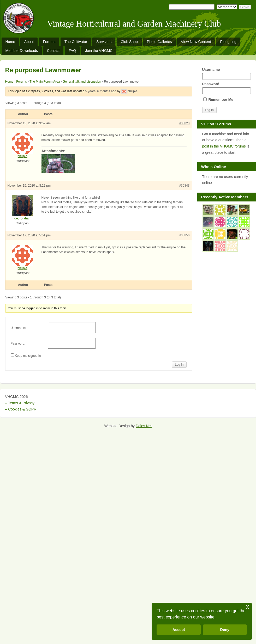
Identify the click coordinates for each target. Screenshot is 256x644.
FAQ (72, 51)
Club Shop (129, 42)
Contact (53, 51)
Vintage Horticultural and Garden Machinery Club (134, 24)
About (29, 42)
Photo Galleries (159, 42)
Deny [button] (225, 630)
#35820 (184, 123)
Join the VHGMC (99, 51)
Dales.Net (144, 426)
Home (10, 42)
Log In (179, 365)
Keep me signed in (28, 356)
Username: (18, 328)
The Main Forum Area (45, 82)
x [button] (248, 607)
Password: (18, 344)
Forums (49, 42)
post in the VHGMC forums (224, 146)
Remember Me (218, 100)
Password (227, 88)
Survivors (104, 42)
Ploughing (228, 42)
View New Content (196, 42)
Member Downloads (22, 51)
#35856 (184, 235)
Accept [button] (179, 630)
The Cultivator (76, 42)
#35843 (184, 186)
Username (227, 74)
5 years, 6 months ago (101, 91)
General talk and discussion (82, 82)
